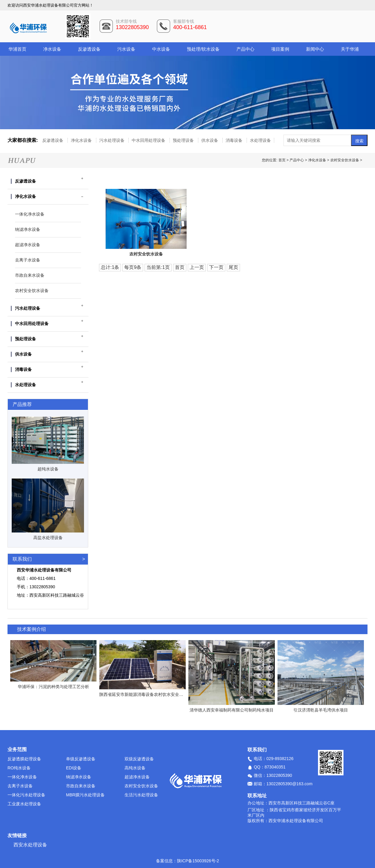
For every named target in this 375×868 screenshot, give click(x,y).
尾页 (233, 267)
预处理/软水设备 (203, 49)
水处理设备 (260, 140)
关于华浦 (350, 49)
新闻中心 (315, 49)
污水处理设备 (112, 140)
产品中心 (245, 49)
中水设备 (161, 49)
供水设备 (210, 140)
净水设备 (52, 49)
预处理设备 (184, 140)
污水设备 (126, 49)
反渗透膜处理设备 (24, 759)
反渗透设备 (89, 49)
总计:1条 (110, 267)
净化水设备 (82, 140)
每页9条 (133, 267)
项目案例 (280, 49)
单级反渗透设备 (81, 759)
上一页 (197, 267)
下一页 (216, 267)
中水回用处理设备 (149, 140)
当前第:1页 (158, 267)
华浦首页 (17, 49)
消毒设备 (235, 140)
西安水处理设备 (30, 845)
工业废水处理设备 (24, 804)
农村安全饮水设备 (345, 160)
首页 (282, 160)
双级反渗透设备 (139, 759)
